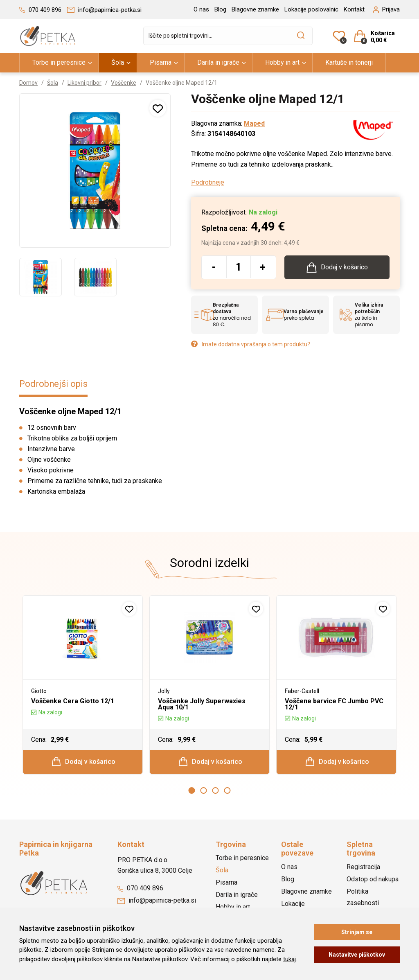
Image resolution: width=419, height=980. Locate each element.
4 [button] (227, 790)
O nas (201, 9)
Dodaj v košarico (83, 761)
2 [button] (204, 790)
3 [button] (215, 790)
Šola (118, 62)
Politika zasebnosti (363, 897)
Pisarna (161, 62)
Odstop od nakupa (373, 879)
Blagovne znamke (255, 9)
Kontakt (354, 9)
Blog (220, 9)
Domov (28, 83)
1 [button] (192, 790)
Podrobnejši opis (54, 384)
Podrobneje (208, 182)
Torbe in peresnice (59, 62)
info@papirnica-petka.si (157, 900)
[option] (41, 277)
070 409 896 (140, 888)
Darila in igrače (218, 62)
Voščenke (124, 83)
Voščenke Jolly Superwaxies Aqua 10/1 (202, 705)
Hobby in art (282, 62)
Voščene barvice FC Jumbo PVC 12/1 (334, 705)
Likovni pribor (84, 83)
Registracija (363, 867)
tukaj (289, 959)
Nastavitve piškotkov (357, 955)
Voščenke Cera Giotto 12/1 (73, 701)
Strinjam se (357, 932)
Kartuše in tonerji (349, 62)
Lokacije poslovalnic (311, 9)
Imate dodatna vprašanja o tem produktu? (251, 344)
